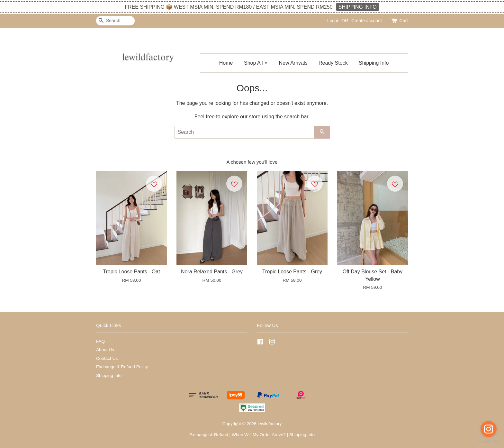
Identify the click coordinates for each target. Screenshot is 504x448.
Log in (333, 21)
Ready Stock (333, 63)
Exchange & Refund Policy (122, 367)
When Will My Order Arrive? (259, 435)
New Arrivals (293, 63)
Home (226, 63)
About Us (105, 350)
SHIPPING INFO (358, 7)
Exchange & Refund (209, 435)
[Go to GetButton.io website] (489, 441)
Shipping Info (374, 63)
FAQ (100, 341)
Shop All (256, 63)
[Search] (115, 21)
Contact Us (107, 358)
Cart (404, 21)
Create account (367, 21)
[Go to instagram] (489, 429)
